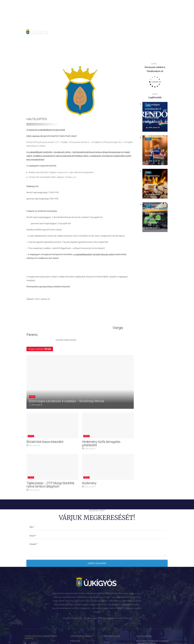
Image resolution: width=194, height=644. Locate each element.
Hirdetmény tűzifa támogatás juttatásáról (101, 443)
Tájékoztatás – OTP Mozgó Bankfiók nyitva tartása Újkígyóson (50, 485)
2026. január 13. (89, 449)
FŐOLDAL (75, 641)
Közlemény (89, 483)
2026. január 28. (36, 405)
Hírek (32, 397)
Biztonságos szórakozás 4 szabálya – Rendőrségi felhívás (67, 401)
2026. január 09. (89, 487)
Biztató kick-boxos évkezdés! (45, 442)
